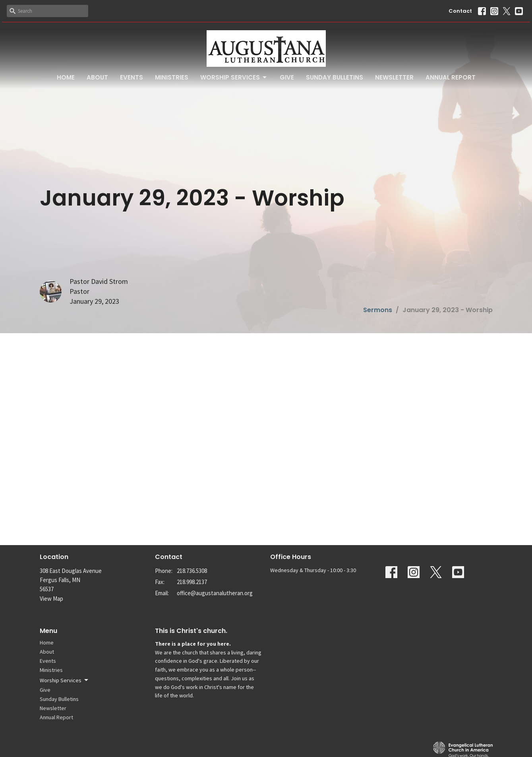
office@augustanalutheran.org (215, 593)
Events (132, 77)
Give (287, 77)
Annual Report (451, 77)
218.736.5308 (192, 571)
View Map (51, 599)
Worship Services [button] (65, 680)
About (97, 77)
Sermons (378, 310)
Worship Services (234, 77)
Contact (460, 11)
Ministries (172, 77)
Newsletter (394, 77)
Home (66, 77)
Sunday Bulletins (335, 77)
